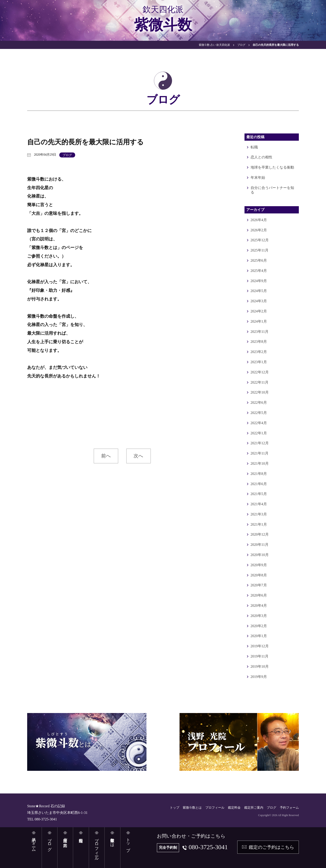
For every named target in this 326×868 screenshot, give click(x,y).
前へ (106, 456)
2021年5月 (259, 494)
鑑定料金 (234, 808)
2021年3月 (259, 514)
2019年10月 (260, 666)
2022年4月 (259, 423)
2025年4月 (259, 271)
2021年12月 (260, 443)
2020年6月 (259, 595)
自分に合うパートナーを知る (272, 190)
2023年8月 (259, 342)
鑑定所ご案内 (254, 808)
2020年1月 (259, 636)
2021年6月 (259, 484)
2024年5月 (259, 291)
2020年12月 (260, 534)
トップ (175, 808)
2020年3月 (259, 616)
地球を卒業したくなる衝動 (272, 167)
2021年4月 (259, 504)
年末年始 (258, 178)
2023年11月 (260, 332)
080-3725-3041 (208, 847)
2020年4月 (259, 606)
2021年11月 (260, 453)
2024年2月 (259, 311)
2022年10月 (260, 392)
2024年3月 (259, 301)
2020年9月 (259, 565)
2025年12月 (260, 240)
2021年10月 (260, 463)
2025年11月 (260, 250)
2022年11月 (260, 382)
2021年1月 (259, 524)
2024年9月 (259, 281)
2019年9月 (259, 677)
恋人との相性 (261, 157)
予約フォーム (289, 808)
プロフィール (215, 808)
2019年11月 (260, 656)
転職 (254, 147)
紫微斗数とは (192, 808)
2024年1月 (259, 321)
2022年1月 (259, 433)
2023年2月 (259, 352)
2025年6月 (259, 260)
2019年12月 (260, 646)
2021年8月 (259, 474)
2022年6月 (259, 403)
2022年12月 (260, 372)
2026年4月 (259, 220)
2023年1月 (259, 362)
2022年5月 (259, 413)
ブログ (67, 155)
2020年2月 (259, 626)
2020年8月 (259, 575)
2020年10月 (260, 555)
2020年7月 (259, 585)
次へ (138, 456)
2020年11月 (260, 545)
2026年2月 (259, 230)
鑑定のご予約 (271, 847)
